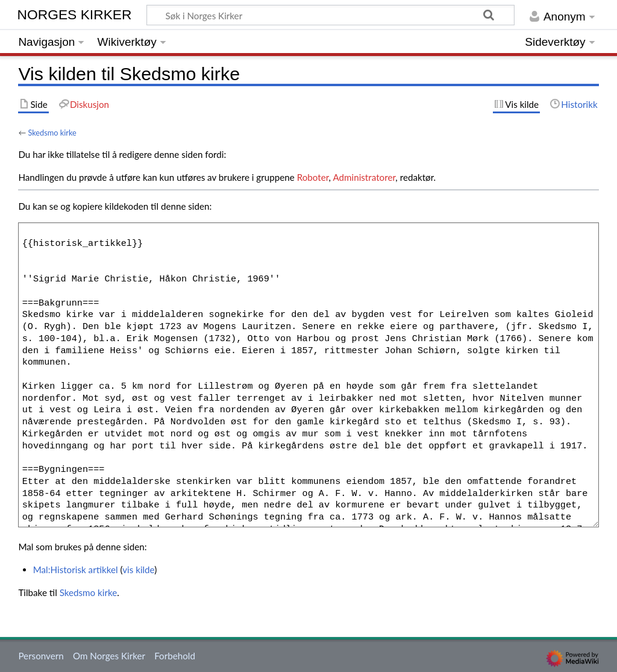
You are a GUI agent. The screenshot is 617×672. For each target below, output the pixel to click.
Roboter (313, 177)
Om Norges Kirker (109, 656)
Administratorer (364, 177)
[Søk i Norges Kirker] (330, 15)
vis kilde (138, 570)
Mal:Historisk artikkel (76, 570)
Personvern (41, 656)
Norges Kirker (75, 14)
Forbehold (175, 656)
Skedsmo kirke (52, 133)
